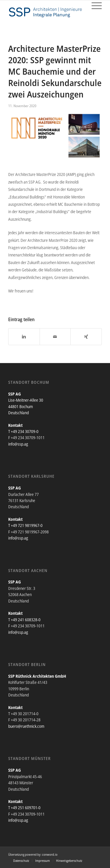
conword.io (50, 854)
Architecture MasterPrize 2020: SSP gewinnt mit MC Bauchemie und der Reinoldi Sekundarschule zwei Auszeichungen (55, 71)
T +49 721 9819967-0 (25, 525)
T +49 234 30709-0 (23, 431)
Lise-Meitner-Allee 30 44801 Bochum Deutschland (26, 406)
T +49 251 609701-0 (24, 808)
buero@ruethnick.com (26, 726)
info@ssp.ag (18, 444)
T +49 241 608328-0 (24, 620)
